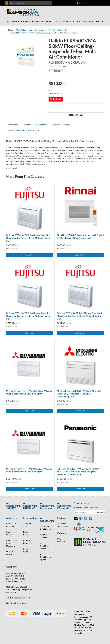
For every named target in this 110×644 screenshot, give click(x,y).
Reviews (61, 125)
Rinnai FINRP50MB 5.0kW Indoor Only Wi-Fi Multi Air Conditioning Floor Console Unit (80, 237)
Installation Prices (53, 21)
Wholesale (38, 21)
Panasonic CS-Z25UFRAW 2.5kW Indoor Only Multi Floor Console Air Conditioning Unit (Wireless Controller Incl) (78, 472)
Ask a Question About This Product (24, 130)
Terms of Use (27, 525)
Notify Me (76, 115)
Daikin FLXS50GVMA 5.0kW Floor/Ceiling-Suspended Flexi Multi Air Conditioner (44, 33)
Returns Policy (27, 542)
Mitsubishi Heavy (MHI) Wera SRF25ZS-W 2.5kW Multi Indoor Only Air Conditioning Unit (29, 392)
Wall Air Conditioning (46, 536)
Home (11, 30)
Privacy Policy (26, 533)
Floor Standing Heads (58, 30)
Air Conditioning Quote (46, 557)
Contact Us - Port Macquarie (12, 543)
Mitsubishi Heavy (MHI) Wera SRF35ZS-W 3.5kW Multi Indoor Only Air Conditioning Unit (29, 470)
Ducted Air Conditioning (46, 528)
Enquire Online (9, 553)
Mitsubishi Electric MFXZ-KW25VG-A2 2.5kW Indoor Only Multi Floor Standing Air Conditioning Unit (79, 394)
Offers (67, 21)
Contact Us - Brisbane (12, 525)
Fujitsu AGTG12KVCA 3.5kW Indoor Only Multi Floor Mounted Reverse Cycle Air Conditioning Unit (29, 316)
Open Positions (61, 540)
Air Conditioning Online (46, 546)
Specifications (41, 125)
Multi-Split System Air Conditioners (31, 30)
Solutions (26, 21)
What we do (13, 21)
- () (99, 21)
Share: (56, 71)
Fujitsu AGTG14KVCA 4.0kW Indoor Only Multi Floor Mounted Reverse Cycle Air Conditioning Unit (79, 316)
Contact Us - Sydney (12, 533)
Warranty (76, 21)
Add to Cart (30, 255)
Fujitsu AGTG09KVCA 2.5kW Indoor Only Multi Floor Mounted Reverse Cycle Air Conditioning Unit (29, 238)
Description (13, 125)
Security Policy (27, 550)
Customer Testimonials (63, 525)
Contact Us (88, 21)
